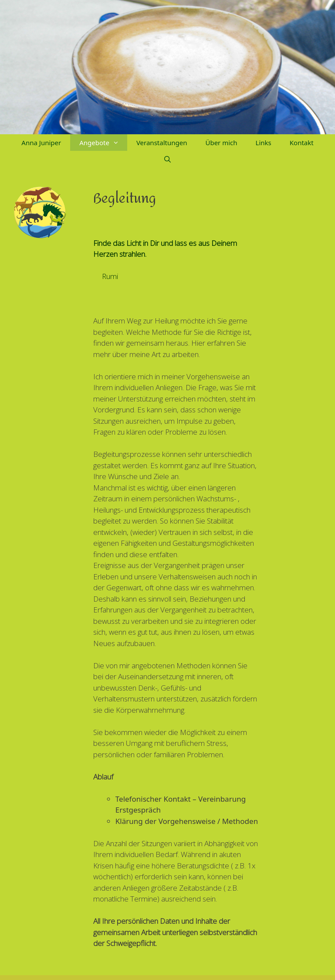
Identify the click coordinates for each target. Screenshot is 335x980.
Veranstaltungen (162, 143)
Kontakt (302, 143)
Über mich (221, 143)
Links (264, 143)
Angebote (103, 143)
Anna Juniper (41, 143)
